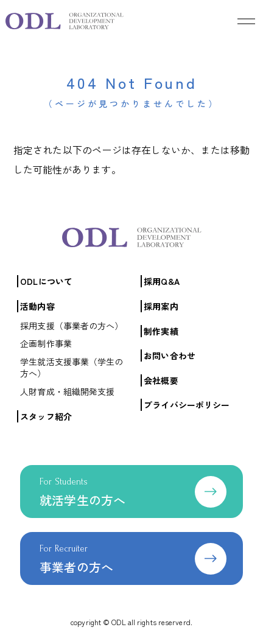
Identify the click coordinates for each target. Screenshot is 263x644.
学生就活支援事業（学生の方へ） (72, 368)
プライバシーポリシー (187, 405)
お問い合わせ (170, 355)
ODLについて (46, 281)
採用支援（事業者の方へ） (72, 326)
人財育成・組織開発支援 (67, 391)
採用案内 (161, 306)
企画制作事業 (46, 343)
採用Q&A (162, 281)
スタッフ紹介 (46, 416)
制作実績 (161, 331)
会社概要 (161, 380)
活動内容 (37, 306)
